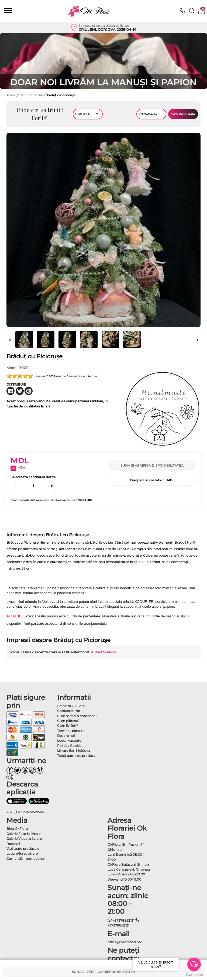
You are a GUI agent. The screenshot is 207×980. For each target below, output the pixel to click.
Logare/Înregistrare (22, 853)
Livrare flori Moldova (74, 750)
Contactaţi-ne (68, 711)
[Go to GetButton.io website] (194, 975)
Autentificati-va (104, 652)
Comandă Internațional (25, 859)
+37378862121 (121, 920)
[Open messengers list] (194, 964)
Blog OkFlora (17, 829)
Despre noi (66, 736)
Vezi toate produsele (23, 849)
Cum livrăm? (68, 726)
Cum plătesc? (68, 721)
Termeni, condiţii (71, 731)
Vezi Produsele (183, 114)
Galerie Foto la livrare (23, 834)
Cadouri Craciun (31, 95)
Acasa (11, 95)
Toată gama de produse (76, 756)
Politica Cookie (69, 746)
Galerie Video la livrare (24, 839)
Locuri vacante (69, 740)
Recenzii (13, 844)
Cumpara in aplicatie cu (152, 480)
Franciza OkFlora (71, 706)
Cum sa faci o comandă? (77, 716)
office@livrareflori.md (125, 942)
